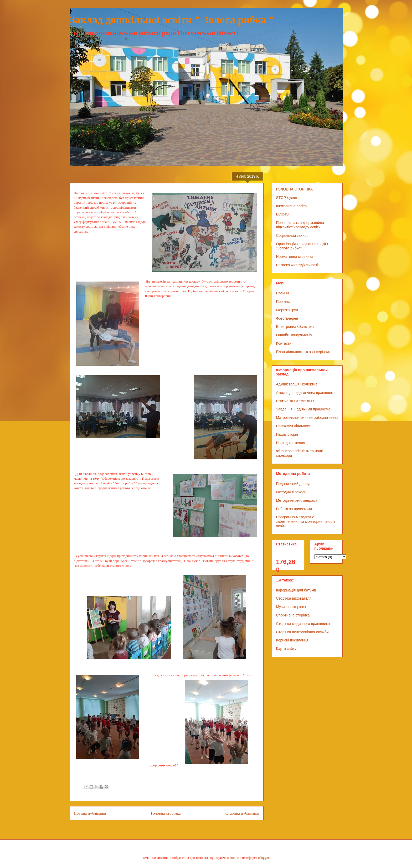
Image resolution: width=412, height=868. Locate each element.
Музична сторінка (291, 607)
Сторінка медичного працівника (303, 624)
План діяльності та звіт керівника (304, 352)
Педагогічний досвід (293, 484)
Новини (283, 293)
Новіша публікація (90, 813)
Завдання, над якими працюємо (303, 409)
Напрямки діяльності (294, 426)
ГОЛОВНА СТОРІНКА (295, 189)
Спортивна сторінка (293, 615)
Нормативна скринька (295, 257)
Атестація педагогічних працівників (306, 393)
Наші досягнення (291, 443)
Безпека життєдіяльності (297, 265)
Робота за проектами (294, 509)
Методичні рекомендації (297, 500)
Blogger (263, 858)
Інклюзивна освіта (292, 206)
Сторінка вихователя (294, 598)
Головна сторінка (166, 813)
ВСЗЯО (282, 214)
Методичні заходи (291, 492)
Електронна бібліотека (295, 327)
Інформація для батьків (296, 590)
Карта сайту (286, 649)
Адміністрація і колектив (297, 384)
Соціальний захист (292, 235)
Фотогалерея (287, 318)
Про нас (283, 302)
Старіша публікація (242, 813)
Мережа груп (287, 310)
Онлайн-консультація (294, 335)
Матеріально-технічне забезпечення (307, 418)
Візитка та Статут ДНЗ (295, 401)
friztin (231, 858)
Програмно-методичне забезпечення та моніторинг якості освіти (306, 521)
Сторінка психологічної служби (302, 632)
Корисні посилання (292, 640)
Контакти (284, 343)
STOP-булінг (287, 198)
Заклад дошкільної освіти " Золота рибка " (172, 20)
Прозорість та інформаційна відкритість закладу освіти (300, 225)
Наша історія (287, 434)
